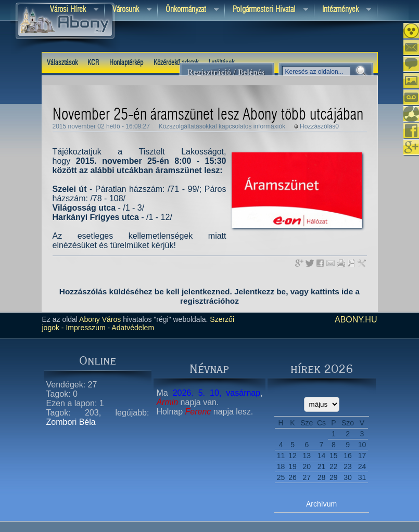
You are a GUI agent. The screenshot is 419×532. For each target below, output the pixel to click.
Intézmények (343, 10)
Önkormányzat (188, 10)
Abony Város (100, 319)
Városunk (128, 10)
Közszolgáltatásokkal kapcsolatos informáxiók (222, 126)
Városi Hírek (70, 10)
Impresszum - (87, 328)
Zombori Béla (71, 422)
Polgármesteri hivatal (266, 10)
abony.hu (356, 320)
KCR (93, 63)
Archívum (321, 504)
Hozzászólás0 (319, 126)
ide (347, 291)
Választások (62, 63)
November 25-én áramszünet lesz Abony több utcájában (208, 115)
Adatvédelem (132, 328)
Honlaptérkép (126, 63)
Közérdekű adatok (176, 63)
